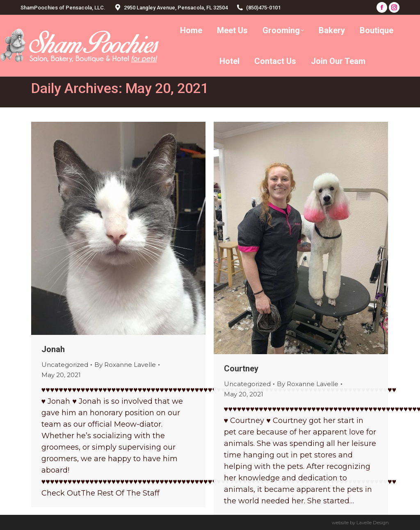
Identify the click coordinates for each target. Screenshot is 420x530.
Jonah (53, 349)
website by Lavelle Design (360, 523)
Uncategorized (65, 365)
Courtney (241, 368)
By (125, 365)
